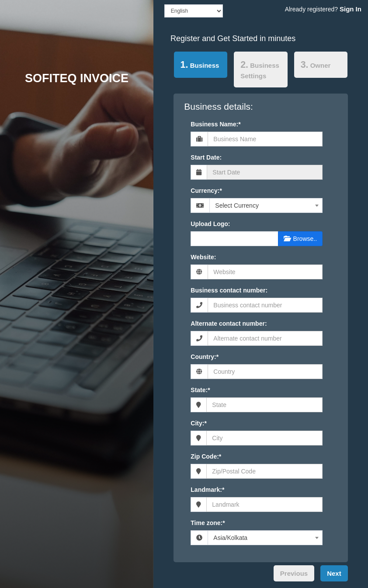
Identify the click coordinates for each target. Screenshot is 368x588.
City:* (199, 423)
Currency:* (206, 191)
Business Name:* (215, 124)
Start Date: (206, 157)
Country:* (205, 357)
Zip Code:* (206, 456)
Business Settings (260, 70)
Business (197, 64)
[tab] (201, 66)
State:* (200, 390)
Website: (203, 257)
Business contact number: (229, 290)
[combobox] (266, 205)
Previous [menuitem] (294, 573)
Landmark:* (207, 490)
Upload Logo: (210, 224)
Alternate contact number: (229, 324)
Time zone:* (208, 523)
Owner (316, 65)
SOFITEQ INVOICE (77, 78)
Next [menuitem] (334, 573)
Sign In (351, 9)
